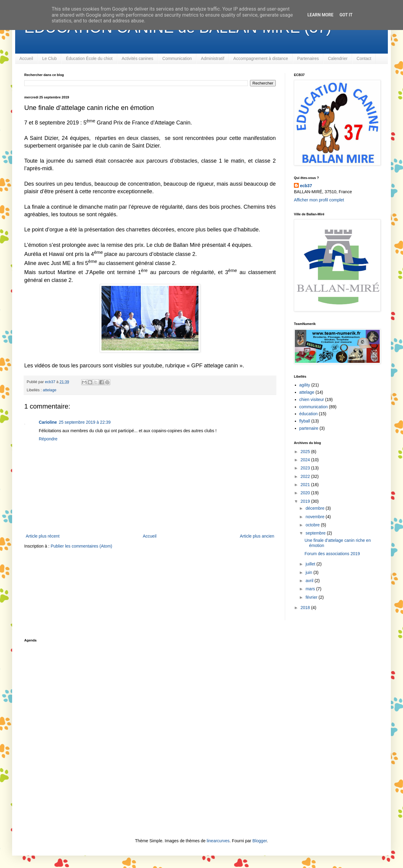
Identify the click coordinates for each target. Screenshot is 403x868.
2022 (306, 476)
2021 (306, 485)
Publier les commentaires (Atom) (81, 546)
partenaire (309, 428)
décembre (315, 508)
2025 (306, 452)
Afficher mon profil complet (319, 200)
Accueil (26, 58)
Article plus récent (43, 536)
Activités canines (138, 58)
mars (311, 589)
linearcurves (218, 841)
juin (309, 572)
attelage (50, 390)
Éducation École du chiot (89, 58)
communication (314, 407)
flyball (305, 421)
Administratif (213, 58)
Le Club (49, 58)
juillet (311, 564)
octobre (313, 525)
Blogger (260, 841)
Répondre (48, 439)
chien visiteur (312, 399)
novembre (315, 517)
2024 (306, 460)
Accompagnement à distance (261, 58)
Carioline (48, 422)
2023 (306, 468)
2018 (306, 608)
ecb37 (306, 186)
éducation (309, 414)
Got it (346, 15)
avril (310, 581)
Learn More (320, 15)
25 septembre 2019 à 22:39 (85, 422)
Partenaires (308, 58)
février (312, 597)
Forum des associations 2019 (332, 554)
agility (305, 385)
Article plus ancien (257, 536)
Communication (177, 58)
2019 (306, 501)
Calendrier (338, 58)
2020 (306, 493)
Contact (364, 58)
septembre (316, 533)
